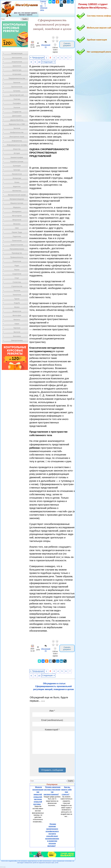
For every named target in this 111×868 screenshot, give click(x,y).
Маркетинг (17, 187)
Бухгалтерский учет (17, 95)
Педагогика (17, 236)
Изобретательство (17, 132)
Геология (17, 107)
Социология (17, 274)
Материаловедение (17, 199)
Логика (17, 182)
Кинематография (17, 157)
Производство (17, 253)
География (17, 103)
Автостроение (17, 58)
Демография (17, 116)
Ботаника (17, 91)
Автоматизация (17, 53)
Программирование (17, 249)
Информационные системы (17, 145)
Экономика (17, 336)
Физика (17, 307)
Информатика (17, 141)
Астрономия (17, 74)
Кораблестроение (17, 162)
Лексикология (17, 174)
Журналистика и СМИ (17, 124)
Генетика (17, 99)
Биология (17, 83)
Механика (17, 224)
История (17, 153)
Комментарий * (52, 730)
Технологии (17, 295)
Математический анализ (17, 195)
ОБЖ (17, 228)
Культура (17, 170)
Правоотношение (17, 245)
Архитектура (17, 70)
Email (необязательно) (52, 720)
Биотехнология (17, 87)
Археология (17, 66)
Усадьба (17, 303)
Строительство (17, 286)
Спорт (17, 278)
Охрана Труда (17, 232)
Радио (17, 266)
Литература (17, 178)
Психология (17, 261)
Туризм (17, 299)
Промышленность (17, 257)
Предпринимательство (17, 78)
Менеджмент (17, 211)
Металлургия (17, 216)
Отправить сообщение (52, 770)
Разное (17, 270)
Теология (17, 291)
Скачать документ (67, 44)
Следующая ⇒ (48, 62)
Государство (17, 112)
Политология (17, 241)
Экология (17, 332)
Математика (17, 191)
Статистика (17, 282)
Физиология (17, 311)
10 (39, 62)
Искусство (17, 149)
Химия (17, 324)
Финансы (17, 320)
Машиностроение (17, 203)
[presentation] (52, 762)
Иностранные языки (17, 137)
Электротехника (17, 340)
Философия (17, 315)
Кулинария (17, 166)
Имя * (52, 711)
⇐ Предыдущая (37, 58)
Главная (43, 1)
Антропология (17, 62)
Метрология (17, 220)
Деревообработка (17, 120)
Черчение (17, 328)
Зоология (17, 128)
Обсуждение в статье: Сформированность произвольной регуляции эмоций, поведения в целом (54, 686)
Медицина (17, 207)
